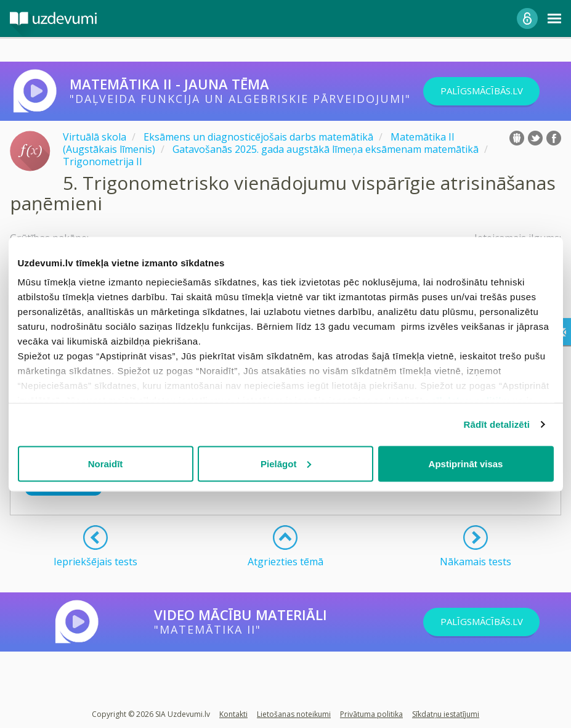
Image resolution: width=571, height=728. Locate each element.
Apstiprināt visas (466, 463)
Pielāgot (286, 463)
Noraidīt (106, 463)
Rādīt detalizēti (497, 424)
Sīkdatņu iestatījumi (446, 714)
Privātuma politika (371, 714)
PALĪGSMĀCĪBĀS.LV (493, 91)
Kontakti (233, 714)
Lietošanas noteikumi (294, 714)
